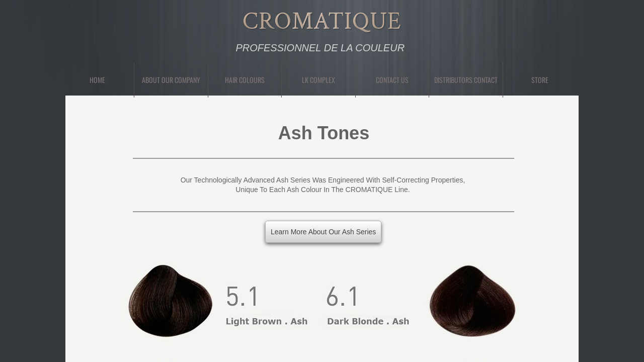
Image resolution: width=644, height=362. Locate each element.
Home (97, 80)
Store (540, 80)
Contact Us (392, 80)
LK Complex (318, 80)
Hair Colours (245, 80)
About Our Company (171, 80)
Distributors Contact (466, 80)
